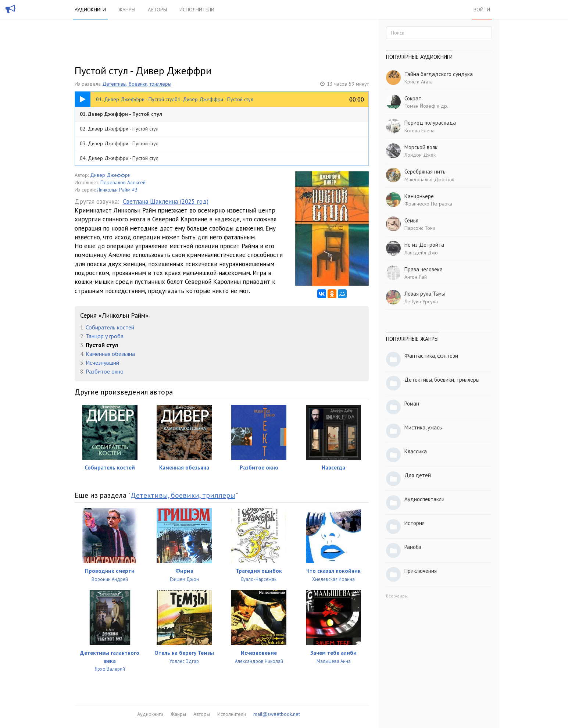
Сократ (413, 98)
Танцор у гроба (105, 336)
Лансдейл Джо (421, 253)
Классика (416, 451)
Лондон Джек (420, 155)
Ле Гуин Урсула (421, 301)
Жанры (127, 10)
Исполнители (197, 10)
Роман (412, 404)
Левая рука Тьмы (425, 294)
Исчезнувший (102, 363)
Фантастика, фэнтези (431, 356)
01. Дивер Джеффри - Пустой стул (121, 114)
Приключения (421, 571)
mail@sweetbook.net (277, 714)
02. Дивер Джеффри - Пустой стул (119, 129)
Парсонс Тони (420, 228)
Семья (411, 220)
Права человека (424, 269)
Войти (482, 10)
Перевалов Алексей (123, 182)
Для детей (418, 475)
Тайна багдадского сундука (439, 74)
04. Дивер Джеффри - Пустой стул (119, 158)
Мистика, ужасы (424, 427)
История (415, 523)
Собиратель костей (110, 327)
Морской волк (421, 147)
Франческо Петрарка (428, 204)
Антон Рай (416, 277)
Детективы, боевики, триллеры (137, 84)
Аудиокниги (90, 10)
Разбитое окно (105, 371)
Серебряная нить (425, 172)
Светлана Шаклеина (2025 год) (166, 201)
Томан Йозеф (420, 106)
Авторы (157, 10)
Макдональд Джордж (429, 179)
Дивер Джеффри (110, 175)
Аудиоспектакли (424, 499)
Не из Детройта (424, 245)
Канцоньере (419, 196)
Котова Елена (419, 131)
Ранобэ (413, 547)
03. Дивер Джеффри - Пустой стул (119, 143)
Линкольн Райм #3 (117, 190)
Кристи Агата (419, 82)
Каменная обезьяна (110, 354)
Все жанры (397, 596)
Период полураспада (430, 123)
